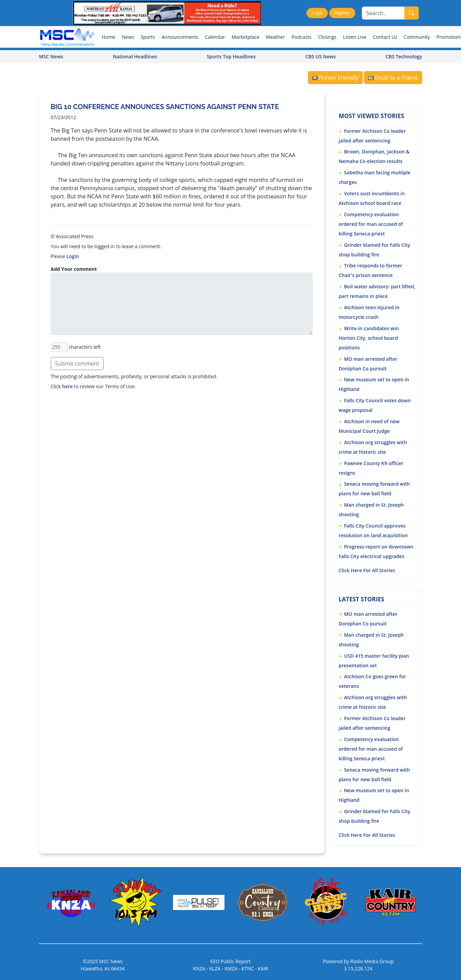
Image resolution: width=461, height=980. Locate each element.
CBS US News (321, 56)
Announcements (180, 37)
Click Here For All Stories (367, 570)
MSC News (51, 56)
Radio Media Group (372, 961)
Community (417, 37)
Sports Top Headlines (231, 56)
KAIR (263, 968)
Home (108, 37)
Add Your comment (74, 269)
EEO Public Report (231, 961)
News (128, 37)
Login (317, 13)
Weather (275, 37)
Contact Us (385, 37)
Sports (148, 37)
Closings (327, 37)
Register (342, 13)
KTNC (248, 968)
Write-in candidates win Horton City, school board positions (369, 338)
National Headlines (135, 56)
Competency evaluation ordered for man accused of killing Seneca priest (371, 224)
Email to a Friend (393, 77)
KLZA (215, 968)
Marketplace (246, 37)
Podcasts (301, 37)
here (67, 386)
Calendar (215, 37)
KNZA (199, 968)
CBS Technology (404, 56)
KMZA (231, 968)
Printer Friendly (335, 77)
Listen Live (355, 37)
